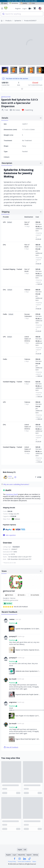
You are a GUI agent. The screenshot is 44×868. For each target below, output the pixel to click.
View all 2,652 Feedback (15, 607)
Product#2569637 (30, 21)
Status (34, 862)
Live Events (35, 595)
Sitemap (36, 855)
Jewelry (24, 3)
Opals (4, 3)
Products (8, 21)
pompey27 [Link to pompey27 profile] (13, 636)
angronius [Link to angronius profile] (13, 702)
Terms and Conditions (24, 862)
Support (29, 855)
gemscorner (6, 97)
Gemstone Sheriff (12, 494)
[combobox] (22, 14)
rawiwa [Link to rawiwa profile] (12, 619)
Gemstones (14, 3)
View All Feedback (11, 747)
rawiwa (10, 476)
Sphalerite (18, 21)
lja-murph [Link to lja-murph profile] (13, 679)
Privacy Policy (12, 862)
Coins (32, 3)
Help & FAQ (21, 855)
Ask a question (9, 535)
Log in (24, 8)
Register (18, 8)
